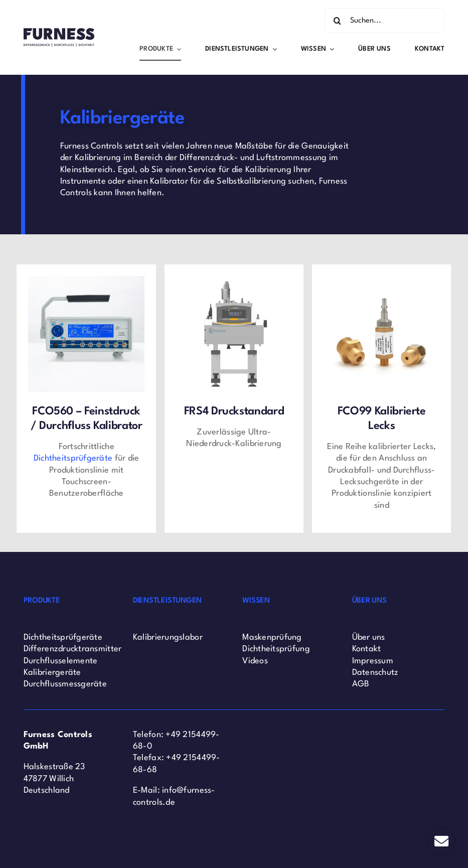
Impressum (373, 661)
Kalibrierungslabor (168, 637)
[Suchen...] (384, 21)
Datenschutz (375, 673)
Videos (255, 661)
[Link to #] (441, 841)
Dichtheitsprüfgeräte (63, 637)
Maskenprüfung (272, 637)
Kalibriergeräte (52, 673)
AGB (361, 684)
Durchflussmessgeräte (65, 684)
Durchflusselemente (61, 661)
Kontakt (367, 649)
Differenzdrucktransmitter (73, 649)
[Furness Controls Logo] (59, 32)
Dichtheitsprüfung (276, 649)
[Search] (337, 21)
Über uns (369, 637)
